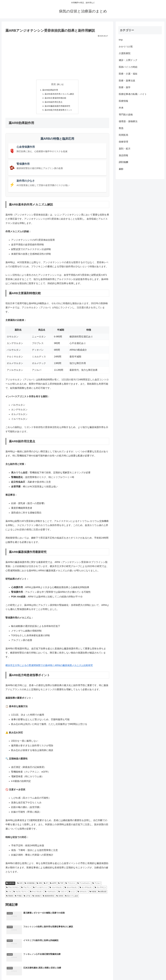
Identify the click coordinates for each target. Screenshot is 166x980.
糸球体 (60, 897)
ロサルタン (83, 893)
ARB (39, 884)
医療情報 (10, 884)
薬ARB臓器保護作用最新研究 (57, 107)
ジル (9, 893)
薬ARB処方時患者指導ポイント (58, 111)
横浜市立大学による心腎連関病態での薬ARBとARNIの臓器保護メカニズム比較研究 (49, 667)
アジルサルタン (84, 884)
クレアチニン (100, 889)
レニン (72, 893)
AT (46, 884)
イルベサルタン (56, 889)
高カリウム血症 (72, 897)
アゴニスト (70, 884)
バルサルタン (51, 893)
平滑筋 (18, 897)
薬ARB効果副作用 (50, 90)
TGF (61, 884)
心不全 (27, 897)
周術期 (10, 897)
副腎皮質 (102, 893)
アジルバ (97, 884)
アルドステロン (13, 889)
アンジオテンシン (40, 889)
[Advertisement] (57, 57)
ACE (20, 884)
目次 (54, 84)
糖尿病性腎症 (49, 897)
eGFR (53, 884)
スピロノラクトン (21, 893)
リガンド (63, 893)
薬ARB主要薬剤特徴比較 (55, 99)
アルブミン (26, 889)
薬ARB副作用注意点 (53, 103)
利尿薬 (93, 893)
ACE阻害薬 (30, 884)
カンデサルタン (86, 889)
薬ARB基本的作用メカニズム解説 (59, 94)
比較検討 (37, 897)
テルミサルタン (37, 893)
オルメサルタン (71, 889)
